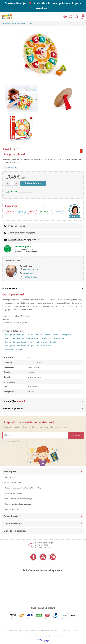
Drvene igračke (34, 335)
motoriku (32, 212)
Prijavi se (76, 435)
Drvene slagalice (58, 338)
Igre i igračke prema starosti (16, 342)
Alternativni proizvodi (43, 408)
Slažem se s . (16, 441)
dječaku (21, 212)
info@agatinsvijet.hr (31, 277)
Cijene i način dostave (26, 192)
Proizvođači (10, 349)
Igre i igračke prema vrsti (15, 335)
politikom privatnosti (21, 441)
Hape (20, 349)
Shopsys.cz (58, 636)
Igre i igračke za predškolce (41, 346)
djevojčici (10, 212)
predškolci (44, 212)
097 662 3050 (28, 273)
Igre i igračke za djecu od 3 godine (44, 342)
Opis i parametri (43, 288)
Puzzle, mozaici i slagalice (38, 338)
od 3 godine (57, 212)
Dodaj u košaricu (33, 183)
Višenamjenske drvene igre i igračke (19, 23)
